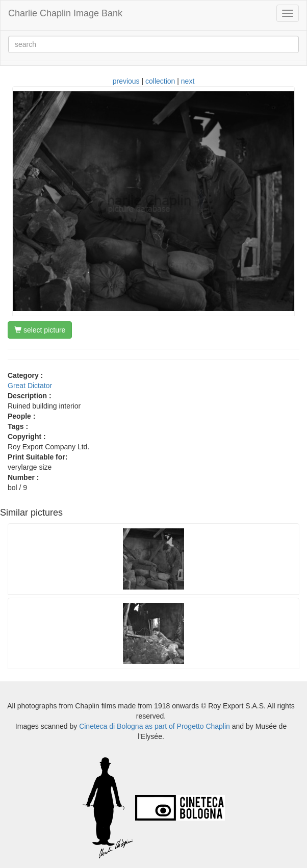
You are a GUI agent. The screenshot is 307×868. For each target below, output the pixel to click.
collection (160, 81)
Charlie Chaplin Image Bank (65, 13)
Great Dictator (30, 386)
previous (126, 81)
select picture (40, 330)
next (188, 81)
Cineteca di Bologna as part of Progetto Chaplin (155, 726)
